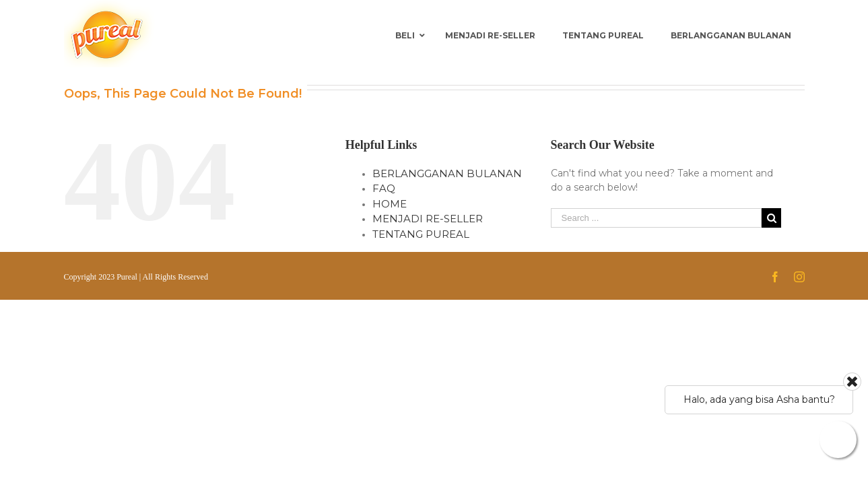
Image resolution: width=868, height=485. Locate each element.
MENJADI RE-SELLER (428, 219)
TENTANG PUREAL (421, 234)
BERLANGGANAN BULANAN (447, 173)
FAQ (384, 188)
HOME (390, 204)
